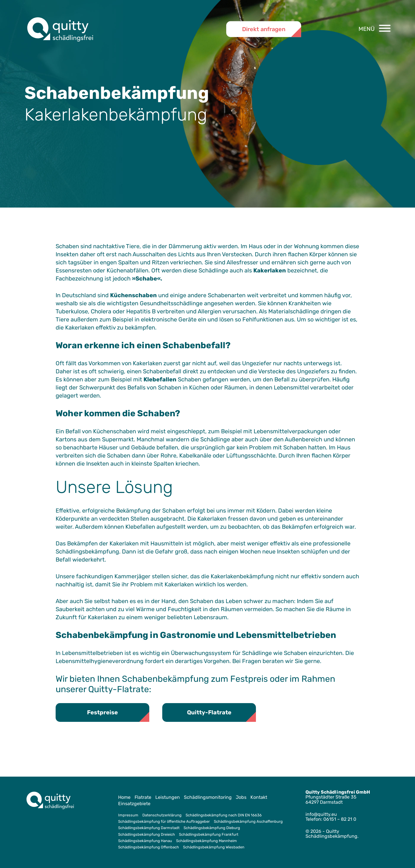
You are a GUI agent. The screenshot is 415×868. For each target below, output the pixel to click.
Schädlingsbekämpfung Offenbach (149, 847)
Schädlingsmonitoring (208, 797)
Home (124, 797)
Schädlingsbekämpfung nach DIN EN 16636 (224, 815)
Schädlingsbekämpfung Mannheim (206, 841)
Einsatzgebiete (134, 804)
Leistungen (168, 797)
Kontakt (259, 797)
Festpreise (102, 712)
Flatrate (143, 797)
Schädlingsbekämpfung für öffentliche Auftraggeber (164, 821)
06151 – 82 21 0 (340, 819)
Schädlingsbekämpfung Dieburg (212, 828)
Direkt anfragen (264, 29)
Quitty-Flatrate (209, 712)
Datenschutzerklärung (162, 815)
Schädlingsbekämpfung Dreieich (147, 834)
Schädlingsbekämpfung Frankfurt (209, 834)
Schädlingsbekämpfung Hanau (145, 841)
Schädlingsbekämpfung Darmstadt (149, 828)
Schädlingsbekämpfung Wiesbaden (214, 847)
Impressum (128, 815)
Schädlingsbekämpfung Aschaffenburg (248, 821)
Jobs (241, 797)
